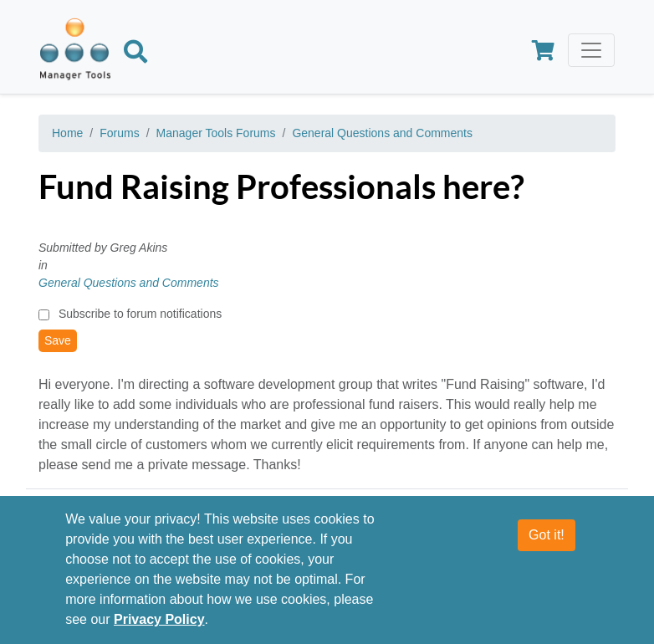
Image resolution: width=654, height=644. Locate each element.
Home (67, 133)
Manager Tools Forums (216, 133)
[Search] (135, 54)
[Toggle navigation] (591, 50)
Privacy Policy (159, 626)
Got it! (547, 542)
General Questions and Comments (382, 133)
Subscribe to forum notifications (140, 314)
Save (58, 340)
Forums (119, 133)
